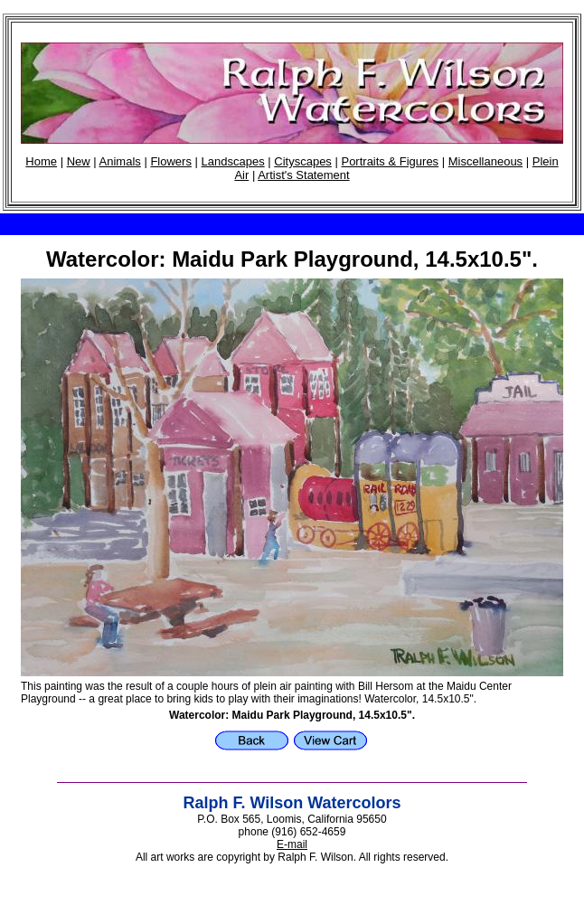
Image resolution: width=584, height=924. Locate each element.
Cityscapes (303, 161)
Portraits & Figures (390, 161)
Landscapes (233, 161)
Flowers (171, 161)
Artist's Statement (303, 175)
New (79, 161)
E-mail (292, 844)
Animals (120, 161)
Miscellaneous (485, 161)
